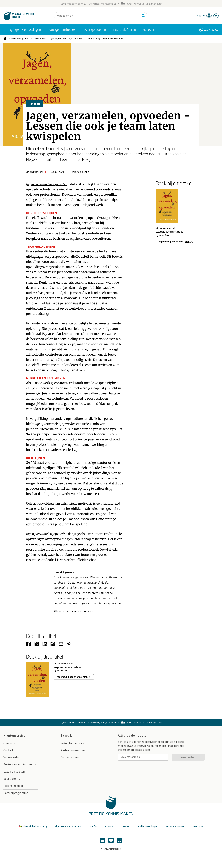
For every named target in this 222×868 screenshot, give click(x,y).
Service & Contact (176, 827)
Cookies (125, 827)
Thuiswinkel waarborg (33, 827)
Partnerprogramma (16, 793)
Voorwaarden (12, 757)
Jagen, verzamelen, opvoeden (47, 184)
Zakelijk (66, 736)
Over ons (9, 743)
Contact (8, 750)
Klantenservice (14, 736)
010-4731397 (211, 30)
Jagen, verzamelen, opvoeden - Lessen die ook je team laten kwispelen (87, 39)
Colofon (93, 827)
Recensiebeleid (13, 786)
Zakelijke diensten (72, 743)
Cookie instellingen (148, 827)
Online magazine (20, 39)
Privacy (109, 827)
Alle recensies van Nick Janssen (74, 611)
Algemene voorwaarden (68, 827)
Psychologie (40, 39)
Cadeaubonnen (71, 757)
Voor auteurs (12, 779)
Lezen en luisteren (15, 772)
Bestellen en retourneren (20, 765)
